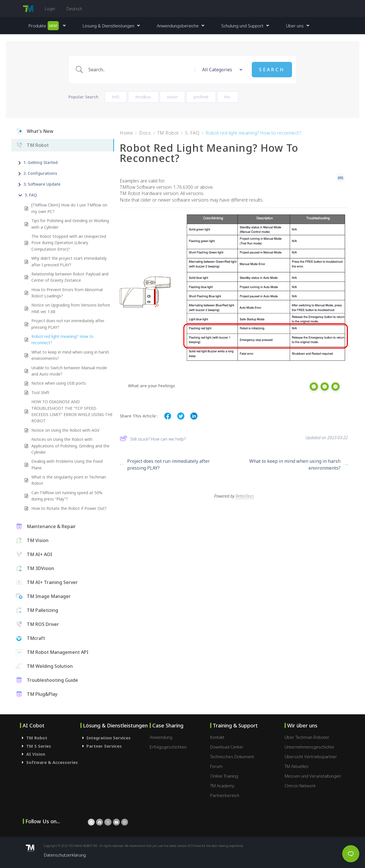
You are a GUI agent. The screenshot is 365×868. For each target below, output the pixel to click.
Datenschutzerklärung (65, 855)
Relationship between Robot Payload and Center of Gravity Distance (70, 277)
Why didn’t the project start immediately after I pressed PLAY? (69, 261)
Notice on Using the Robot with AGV (65, 430)
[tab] (50, 738)
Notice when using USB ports (59, 383)
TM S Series (39, 746)
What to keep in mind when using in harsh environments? (70, 355)
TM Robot (168, 133)
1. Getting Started (40, 162)
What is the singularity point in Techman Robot (69, 480)
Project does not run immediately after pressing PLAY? (68, 324)
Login (50, 9)
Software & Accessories (52, 762)
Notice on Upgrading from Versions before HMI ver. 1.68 (71, 308)
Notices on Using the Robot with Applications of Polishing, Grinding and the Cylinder (70, 446)
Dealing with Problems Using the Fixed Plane (67, 464)
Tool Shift (40, 393)
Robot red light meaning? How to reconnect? (62, 339)
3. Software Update (42, 184)
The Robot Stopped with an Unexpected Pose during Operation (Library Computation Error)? (69, 243)
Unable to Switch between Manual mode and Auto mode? (69, 371)
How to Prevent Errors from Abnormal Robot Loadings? (67, 293)
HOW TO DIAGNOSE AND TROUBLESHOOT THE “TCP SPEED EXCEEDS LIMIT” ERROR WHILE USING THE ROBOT (72, 411)
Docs (145, 133)
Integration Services (109, 738)
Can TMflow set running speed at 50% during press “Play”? (67, 496)
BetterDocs (245, 493)
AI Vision (36, 754)
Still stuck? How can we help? (153, 439)
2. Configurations (40, 173)
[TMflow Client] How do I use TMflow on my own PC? (69, 208)
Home (126, 133)
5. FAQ (31, 195)
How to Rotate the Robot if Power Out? (69, 508)
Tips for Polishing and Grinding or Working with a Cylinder (70, 224)
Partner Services (104, 746)
